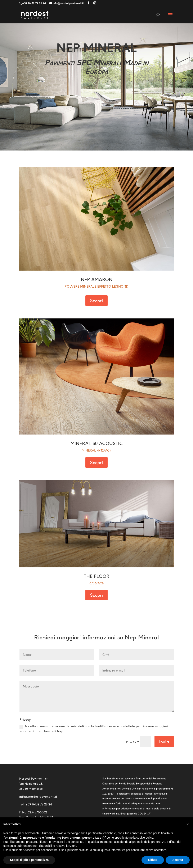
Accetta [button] (178, 860)
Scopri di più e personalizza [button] (29, 860)
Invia (164, 742)
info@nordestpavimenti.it (38, 797)
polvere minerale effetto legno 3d (96, 286)
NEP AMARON (97, 279)
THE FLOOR (97, 576)
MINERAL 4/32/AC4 (96, 450)
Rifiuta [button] (153, 860)
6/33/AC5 (96, 583)
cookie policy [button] (145, 838)
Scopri (96, 301)
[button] (188, 824)
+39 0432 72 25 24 (38, 804)
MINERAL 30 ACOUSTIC (96, 443)
